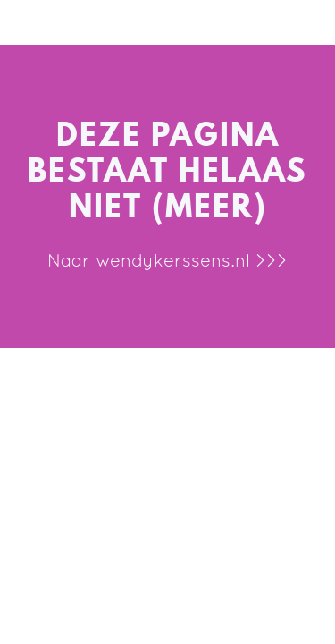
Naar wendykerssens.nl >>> (167, 260)
